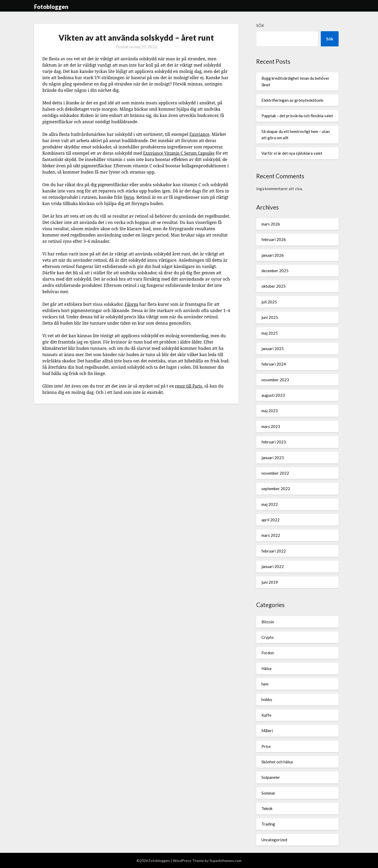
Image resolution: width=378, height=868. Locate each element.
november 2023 (275, 380)
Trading (268, 824)
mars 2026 (271, 224)
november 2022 (275, 473)
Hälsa (266, 668)
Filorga (132, 304)
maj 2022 (270, 504)
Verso (129, 197)
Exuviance (200, 134)
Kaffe (266, 715)
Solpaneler (271, 777)
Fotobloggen (51, 7)
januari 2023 (273, 458)
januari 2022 (273, 566)
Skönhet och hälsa (277, 762)
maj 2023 (270, 411)
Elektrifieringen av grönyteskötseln (292, 100)
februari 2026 (274, 239)
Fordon (268, 653)
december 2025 (275, 271)
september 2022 (276, 489)
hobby (267, 699)
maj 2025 (270, 333)
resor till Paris (189, 386)
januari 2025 (273, 349)
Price (266, 746)
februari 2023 (274, 442)
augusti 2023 (273, 395)
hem (265, 684)
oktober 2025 (274, 286)
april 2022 (271, 520)
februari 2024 (274, 364)
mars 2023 (271, 426)
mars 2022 (271, 535)
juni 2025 (270, 317)
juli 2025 (269, 302)
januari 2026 (273, 255)
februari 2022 (274, 551)
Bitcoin (268, 622)
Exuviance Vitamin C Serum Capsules (180, 153)
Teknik (267, 808)
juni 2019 (270, 582)
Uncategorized (274, 840)
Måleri (267, 731)
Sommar (268, 793)
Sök (260, 25)
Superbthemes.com (225, 861)
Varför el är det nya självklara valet (292, 153)
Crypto (268, 637)
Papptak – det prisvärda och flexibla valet (297, 116)
